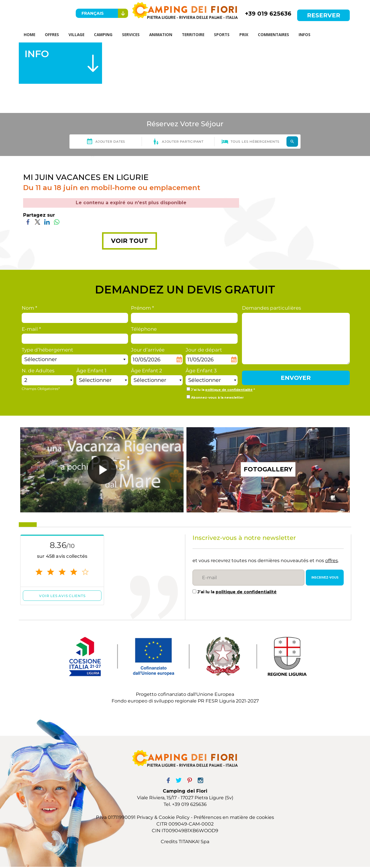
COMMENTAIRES (281, 35)
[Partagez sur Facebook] (28, 223)
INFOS (313, 35)
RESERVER (324, 15)
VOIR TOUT (129, 242)
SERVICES (135, 35)
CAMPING (107, 35)
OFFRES (54, 35)
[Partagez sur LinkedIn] (47, 223)
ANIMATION (165, 35)
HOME (30, 35)
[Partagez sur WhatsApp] (57, 223)
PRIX (250, 35)
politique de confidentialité (229, 391)
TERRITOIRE (198, 35)
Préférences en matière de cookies (234, 819)
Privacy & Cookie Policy (163, 819)
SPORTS (228, 35)
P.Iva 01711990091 (116, 819)
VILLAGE (79, 35)
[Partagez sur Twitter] (37, 223)
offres (332, 562)
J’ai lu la (237, 593)
